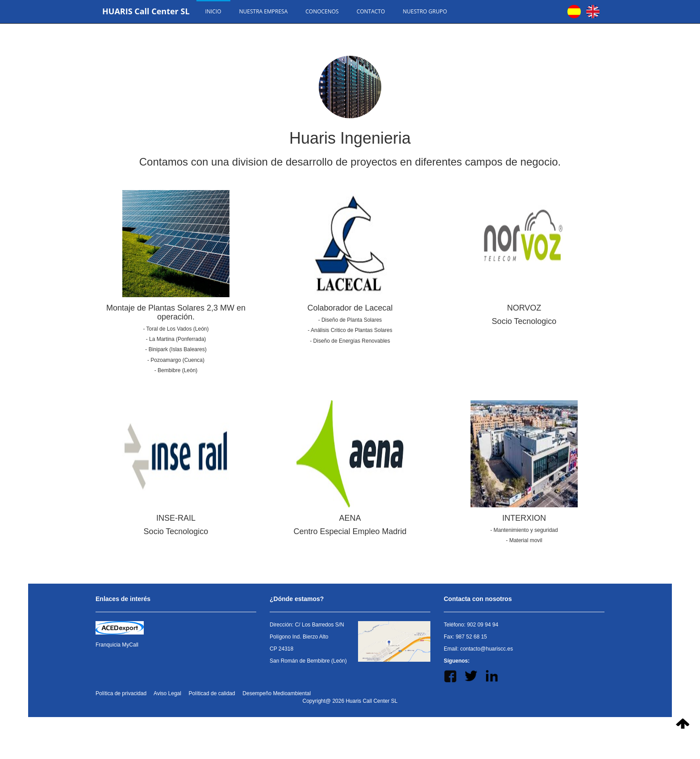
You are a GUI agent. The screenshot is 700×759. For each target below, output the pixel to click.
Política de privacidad (121, 693)
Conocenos (322, 11)
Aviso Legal (167, 693)
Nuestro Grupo (425, 11)
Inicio (213, 11)
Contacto (371, 11)
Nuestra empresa (264, 11)
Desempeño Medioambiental (277, 693)
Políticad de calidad (212, 693)
